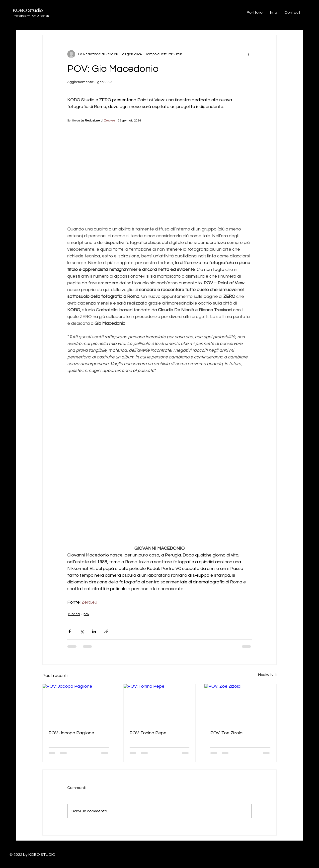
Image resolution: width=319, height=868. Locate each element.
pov (86, 614)
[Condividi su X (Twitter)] (82, 631)
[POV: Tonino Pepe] (160, 704)
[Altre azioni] (249, 54)
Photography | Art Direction (31, 16)
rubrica (74, 614)
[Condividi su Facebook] (70, 631)
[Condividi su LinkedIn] (94, 631)
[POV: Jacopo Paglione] (79, 704)
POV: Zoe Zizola (226, 733)
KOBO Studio (28, 10)
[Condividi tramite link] (106, 631)
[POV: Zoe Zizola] (240, 704)
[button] (292, 13)
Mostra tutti (267, 675)
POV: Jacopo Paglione (71, 733)
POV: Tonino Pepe (148, 733)
